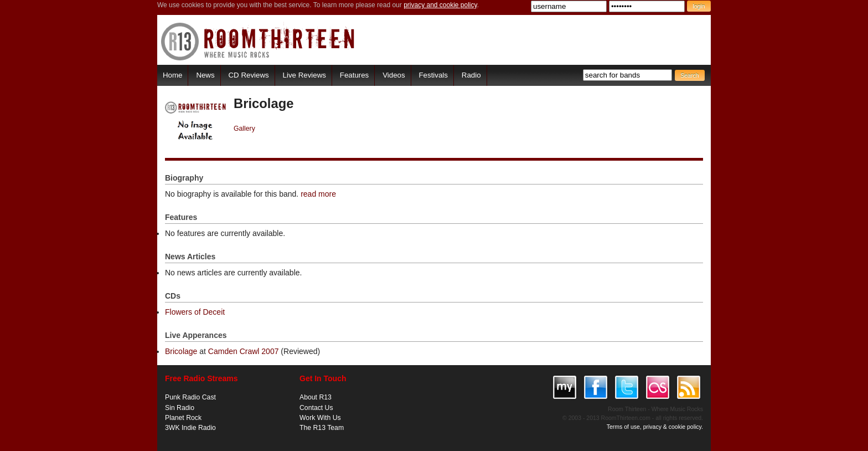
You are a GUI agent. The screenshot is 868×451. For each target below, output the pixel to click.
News (205, 75)
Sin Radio (180, 408)
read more (318, 194)
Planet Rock (183, 418)
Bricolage (181, 351)
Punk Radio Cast (190, 397)
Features (354, 75)
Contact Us (316, 408)
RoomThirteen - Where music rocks (258, 41)
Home (172, 75)
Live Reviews (304, 75)
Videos (394, 75)
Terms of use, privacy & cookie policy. (655, 427)
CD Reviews (249, 75)
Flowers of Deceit (195, 312)
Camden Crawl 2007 (244, 351)
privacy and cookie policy (440, 5)
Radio (471, 75)
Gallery (244, 129)
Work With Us (320, 418)
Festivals (433, 75)
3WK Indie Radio (190, 428)
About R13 (316, 397)
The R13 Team (322, 428)
